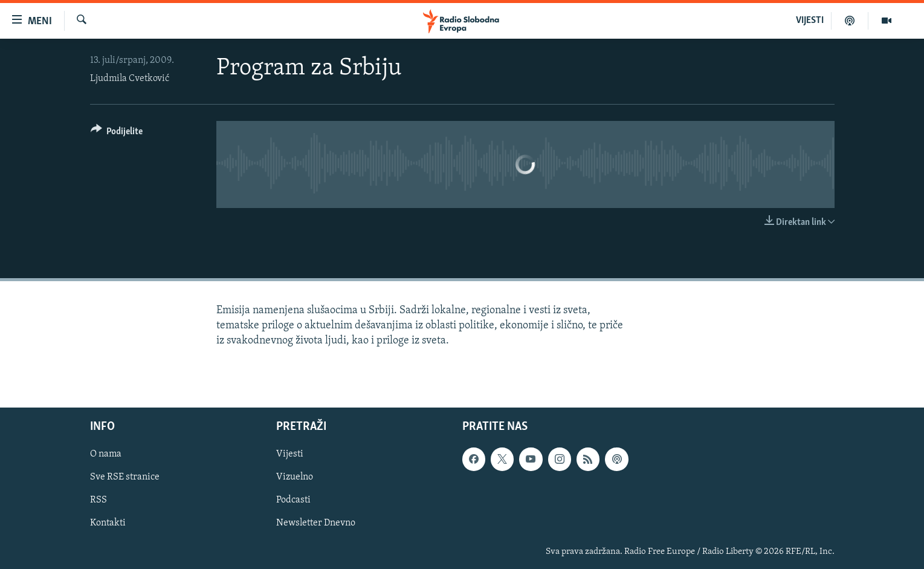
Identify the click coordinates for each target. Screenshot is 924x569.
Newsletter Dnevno (316, 524)
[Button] (117, 133)
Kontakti (108, 524)
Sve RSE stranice (125, 478)
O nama (106, 455)
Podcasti (293, 501)
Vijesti (290, 455)
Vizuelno (295, 478)
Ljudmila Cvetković (130, 79)
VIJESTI (810, 21)
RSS (99, 501)
